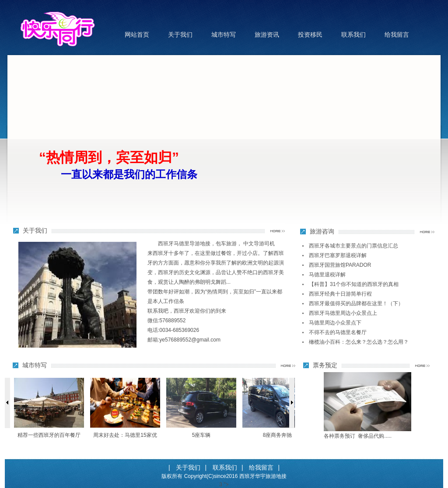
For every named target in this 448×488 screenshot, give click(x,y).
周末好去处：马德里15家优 (125, 435)
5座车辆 (201, 435)
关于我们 (180, 35)
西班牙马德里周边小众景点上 (343, 313)
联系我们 (353, 35)
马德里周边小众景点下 (335, 323)
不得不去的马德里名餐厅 (338, 332)
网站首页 (137, 35)
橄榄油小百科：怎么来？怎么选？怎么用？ (359, 342)
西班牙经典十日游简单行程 (340, 294)
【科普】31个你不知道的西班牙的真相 (354, 284)
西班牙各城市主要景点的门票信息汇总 (353, 246)
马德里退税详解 (327, 275)
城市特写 (224, 35)
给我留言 (397, 35)
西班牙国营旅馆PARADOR (340, 265)
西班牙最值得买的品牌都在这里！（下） (356, 303)
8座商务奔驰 (278, 435)
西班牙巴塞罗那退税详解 (338, 255)
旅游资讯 (267, 35)
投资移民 (310, 35)
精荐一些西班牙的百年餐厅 (49, 435)
